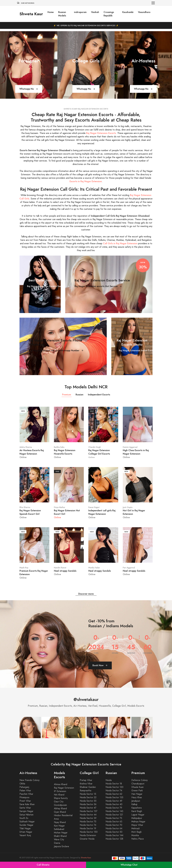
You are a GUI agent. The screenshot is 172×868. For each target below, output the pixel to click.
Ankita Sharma (26, 447)
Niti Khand (59, 795)
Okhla (22, 784)
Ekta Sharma (25, 507)
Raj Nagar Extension (64, 788)
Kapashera (136, 808)
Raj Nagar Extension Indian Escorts (139, 350)
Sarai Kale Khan (27, 804)
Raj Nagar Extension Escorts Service (48, 286)
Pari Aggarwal (129, 568)
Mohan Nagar (61, 833)
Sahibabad (59, 829)
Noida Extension (88, 835)
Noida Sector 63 (114, 822)
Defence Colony (140, 780)
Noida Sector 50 (114, 832)
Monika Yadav (94, 568)
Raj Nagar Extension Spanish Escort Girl (30, 512)
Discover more (86, 594)
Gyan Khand (60, 812)
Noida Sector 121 (114, 815)
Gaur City (59, 802)
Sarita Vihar (25, 808)
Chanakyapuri (138, 784)
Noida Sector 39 (88, 818)
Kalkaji (134, 804)
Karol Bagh (137, 811)
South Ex (24, 818)
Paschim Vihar (26, 794)
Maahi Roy (24, 568)
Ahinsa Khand (61, 784)
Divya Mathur (60, 507)
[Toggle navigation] (153, 3)
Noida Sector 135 (114, 797)
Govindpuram (60, 805)
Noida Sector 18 (114, 784)
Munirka (135, 835)
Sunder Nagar (26, 825)
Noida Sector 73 (114, 818)
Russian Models (62, 14)
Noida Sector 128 (114, 839)
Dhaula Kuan (137, 787)
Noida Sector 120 (114, 787)
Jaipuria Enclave (61, 846)
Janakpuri (136, 801)
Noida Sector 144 (114, 835)
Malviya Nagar (138, 822)
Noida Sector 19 (88, 828)
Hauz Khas (137, 797)
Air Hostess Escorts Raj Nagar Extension (32, 452)
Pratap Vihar (86, 780)
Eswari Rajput (94, 507)
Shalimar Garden (88, 787)
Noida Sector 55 (88, 801)
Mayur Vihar (137, 825)
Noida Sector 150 (89, 832)
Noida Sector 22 (88, 797)
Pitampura (24, 797)
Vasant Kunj (25, 835)
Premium (67, 395)
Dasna (57, 843)
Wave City (59, 840)
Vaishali (95, 12)
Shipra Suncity (61, 798)
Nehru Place (138, 839)
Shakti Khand (60, 836)
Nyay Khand (60, 822)
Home (51, 12)
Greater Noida (87, 839)
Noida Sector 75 (88, 822)
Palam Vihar (25, 791)
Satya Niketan (26, 815)
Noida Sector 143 (114, 811)
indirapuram (80, 12)
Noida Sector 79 (114, 808)
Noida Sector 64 (114, 828)
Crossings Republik (109, 14)
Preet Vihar (25, 801)
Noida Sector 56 (88, 804)
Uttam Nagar (26, 832)
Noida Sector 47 (88, 808)
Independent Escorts (99, 395)
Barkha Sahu (59, 447)
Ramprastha (85, 791)
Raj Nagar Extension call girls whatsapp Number (56, 350)
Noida (109, 780)
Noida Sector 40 (114, 804)
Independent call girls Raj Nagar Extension (102, 512)
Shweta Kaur (31, 14)
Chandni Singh (95, 447)
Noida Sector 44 (88, 815)
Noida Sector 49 (114, 801)
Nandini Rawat (60, 568)
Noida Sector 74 (114, 791)
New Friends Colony (29, 780)
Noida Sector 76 (88, 825)
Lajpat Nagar (138, 815)
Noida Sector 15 (88, 794)
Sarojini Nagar (26, 811)
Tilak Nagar (25, 828)
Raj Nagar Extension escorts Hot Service (98, 286)
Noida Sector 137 (89, 811)
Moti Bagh (136, 832)
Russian (79, 395)
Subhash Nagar (27, 822)
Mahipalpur (137, 818)
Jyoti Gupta (128, 507)
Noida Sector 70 (114, 825)
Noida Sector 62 (114, 794)
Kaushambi (128, 12)
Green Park (137, 791)
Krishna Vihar (86, 784)
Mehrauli (135, 828)
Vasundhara (144, 12)
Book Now (100, 665)
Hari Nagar (137, 794)
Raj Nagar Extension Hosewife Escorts (65, 452)
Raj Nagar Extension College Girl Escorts (99, 452)
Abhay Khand (60, 809)
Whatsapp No (29, 89)
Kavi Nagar (59, 826)
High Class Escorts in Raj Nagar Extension (136, 452)
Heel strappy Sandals (65, 571)
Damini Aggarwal (130, 447)
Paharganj (24, 787)
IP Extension (60, 791)
